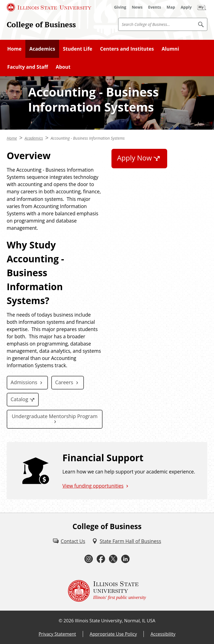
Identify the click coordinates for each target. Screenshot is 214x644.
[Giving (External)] (120, 7)
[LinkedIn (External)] (125, 559)
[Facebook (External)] (101, 559)
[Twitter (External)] (113, 559)
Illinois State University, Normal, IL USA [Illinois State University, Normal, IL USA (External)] (115, 621)
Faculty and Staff (28, 67)
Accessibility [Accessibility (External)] (163, 634)
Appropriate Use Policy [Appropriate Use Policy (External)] (113, 634)
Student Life (78, 49)
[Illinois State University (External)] (49, 7)
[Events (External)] (155, 7)
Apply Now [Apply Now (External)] (134, 158)
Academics (42, 49)
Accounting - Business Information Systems (88, 138)
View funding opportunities (93, 486)
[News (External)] (137, 7)
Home (14, 49)
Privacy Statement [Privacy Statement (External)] (57, 634)
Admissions (24, 382)
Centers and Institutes (127, 49)
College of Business (41, 24)
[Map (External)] (171, 7)
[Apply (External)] (186, 7)
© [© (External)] (61, 621)
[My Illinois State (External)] (202, 7)
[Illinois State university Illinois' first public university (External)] (107, 591)
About (63, 67)
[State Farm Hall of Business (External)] (127, 541)
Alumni (170, 49)
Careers (64, 382)
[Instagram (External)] (89, 559)
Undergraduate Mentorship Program (55, 416)
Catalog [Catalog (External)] (19, 399)
